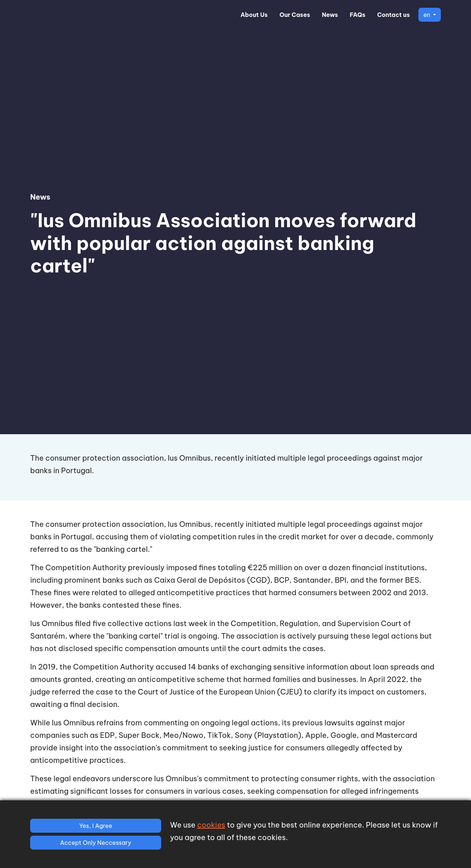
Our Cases (295, 15)
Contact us (394, 15)
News (330, 15)
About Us (254, 15)
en (427, 15)
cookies (211, 825)
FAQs (357, 15)
